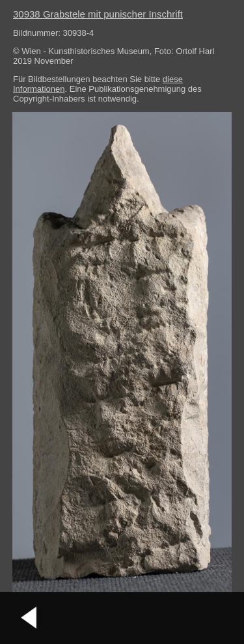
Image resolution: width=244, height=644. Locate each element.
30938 (98, 14)
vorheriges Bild (29, 618)
